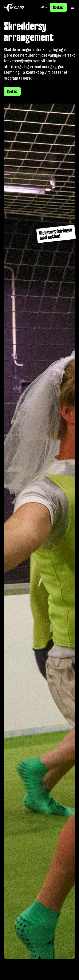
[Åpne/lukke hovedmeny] (73, 7)
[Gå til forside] (14, 7)
